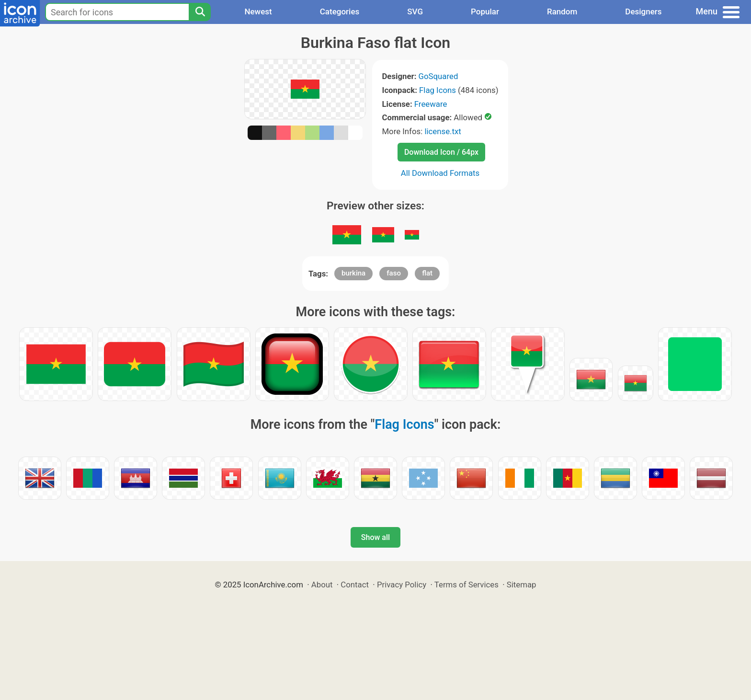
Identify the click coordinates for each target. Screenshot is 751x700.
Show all (375, 537)
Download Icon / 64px (441, 152)
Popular (485, 11)
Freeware (431, 104)
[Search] (200, 12)
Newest (258, 11)
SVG (415, 11)
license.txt (443, 131)
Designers (643, 11)
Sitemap (522, 585)
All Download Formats (440, 173)
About (322, 585)
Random (562, 11)
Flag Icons (438, 90)
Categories (340, 11)
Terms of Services (467, 585)
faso (394, 273)
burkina (353, 273)
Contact (355, 585)
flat (427, 273)
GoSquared (438, 76)
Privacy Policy (402, 585)
